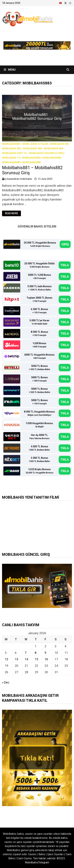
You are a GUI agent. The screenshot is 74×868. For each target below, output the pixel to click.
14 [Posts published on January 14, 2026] (26, 659)
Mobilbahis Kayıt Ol (15, 153)
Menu (10, 70)
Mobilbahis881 (11, 144)
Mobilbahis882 (31, 158)
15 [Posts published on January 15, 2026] (36, 659)
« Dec (6, 682)
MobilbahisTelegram (37, 862)
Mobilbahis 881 (60, 144)
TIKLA (65, 265)
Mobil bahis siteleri (35, 144)
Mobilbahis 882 (12, 149)
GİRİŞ (65, 244)
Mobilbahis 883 (32, 149)
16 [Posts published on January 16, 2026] (46, 659)
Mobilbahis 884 (53, 149)
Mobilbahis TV (11, 158)
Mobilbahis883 (52, 158)
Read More (13, 213)
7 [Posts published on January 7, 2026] (26, 653)
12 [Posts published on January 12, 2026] (6, 659)
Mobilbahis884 (11, 162)
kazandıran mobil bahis (20, 179)
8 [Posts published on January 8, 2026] (36, 653)
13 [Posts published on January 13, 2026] (17, 659)
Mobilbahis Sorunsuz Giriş (46, 153)
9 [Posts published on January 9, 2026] (45, 653)
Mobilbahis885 (32, 162)
